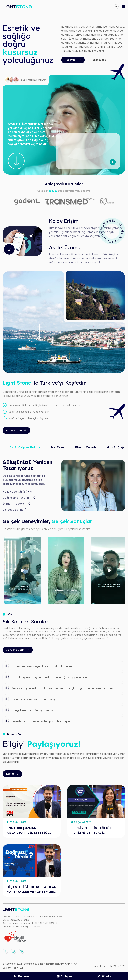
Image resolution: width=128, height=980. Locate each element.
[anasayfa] (17, 7)
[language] (116, 7)
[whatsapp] (107, 976)
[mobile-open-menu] (124, 7)
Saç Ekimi (57, 447)
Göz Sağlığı (115, 447)
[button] (64, 666)
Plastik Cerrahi (86, 447)
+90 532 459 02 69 (13, 968)
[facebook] (5, 951)
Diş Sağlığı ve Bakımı (25, 447)
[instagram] (13, 951)
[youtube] (21, 951)
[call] (21, 976)
